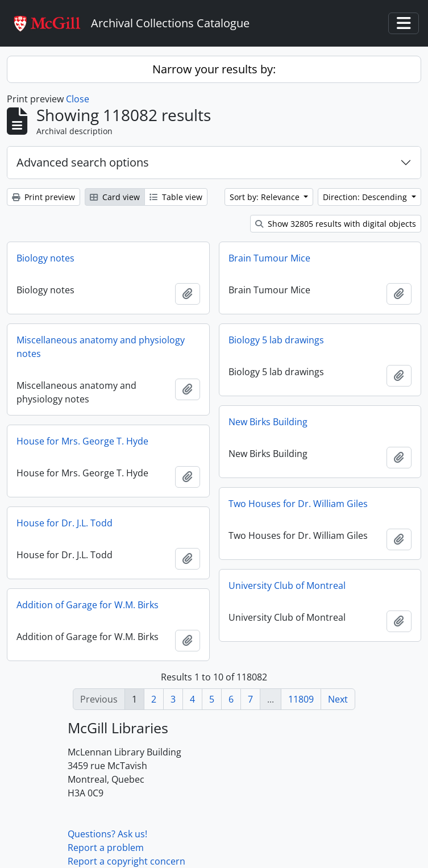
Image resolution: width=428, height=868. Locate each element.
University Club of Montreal (287, 585)
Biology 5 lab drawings (276, 340)
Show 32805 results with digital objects (336, 224)
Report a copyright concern (126, 861)
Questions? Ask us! (107, 834)
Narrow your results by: (214, 69)
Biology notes (45, 258)
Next (338, 699)
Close (78, 99)
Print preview (43, 197)
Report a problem (106, 848)
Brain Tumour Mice (269, 258)
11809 (301, 699)
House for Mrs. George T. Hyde (82, 441)
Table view (176, 197)
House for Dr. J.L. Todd (65, 523)
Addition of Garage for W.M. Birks (88, 605)
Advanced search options (83, 162)
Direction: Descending (366, 197)
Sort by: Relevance (266, 197)
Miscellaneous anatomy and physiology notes (101, 347)
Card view (115, 197)
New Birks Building (268, 422)
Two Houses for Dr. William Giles (298, 504)
